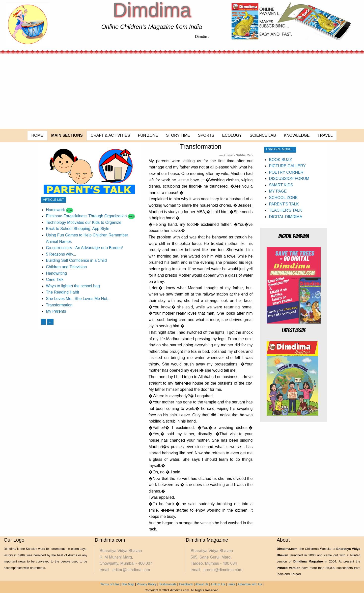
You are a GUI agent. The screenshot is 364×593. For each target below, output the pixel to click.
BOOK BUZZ (280, 160)
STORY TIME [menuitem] (178, 135)
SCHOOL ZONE (283, 198)
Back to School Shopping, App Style (78, 229)
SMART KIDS (281, 185)
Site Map (128, 584)
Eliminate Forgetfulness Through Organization (86, 216)
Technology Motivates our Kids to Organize (84, 222)
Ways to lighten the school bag (73, 286)
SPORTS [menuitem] (206, 135)
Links (231, 584)
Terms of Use (110, 584)
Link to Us (218, 584)
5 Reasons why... (61, 254)
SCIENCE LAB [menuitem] (263, 135)
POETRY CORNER (286, 172)
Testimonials (168, 584)
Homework (56, 210)
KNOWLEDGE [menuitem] (297, 135)
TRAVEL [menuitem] (325, 135)
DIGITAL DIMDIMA (286, 217)
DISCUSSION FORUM (289, 179)
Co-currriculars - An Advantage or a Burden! (84, 248)
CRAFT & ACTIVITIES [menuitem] (110, 135)
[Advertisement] (182, 92)
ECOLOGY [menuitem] (232, 135)
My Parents (56, 311)
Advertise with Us (250, 584)
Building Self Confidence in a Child (76, 260)
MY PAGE (278, 191)
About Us (202, 584)
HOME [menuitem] (37, 135)
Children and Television (67, 267)
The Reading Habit (63, 292)
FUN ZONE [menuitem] (148, 135)
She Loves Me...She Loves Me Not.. (78, 299)
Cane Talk (55, 280)
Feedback (186, 584)
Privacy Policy (147, 584)
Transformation (59, 305)
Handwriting (56, 273)
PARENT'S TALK (284, 204)
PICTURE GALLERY (287, 166)
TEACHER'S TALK (286, 210)
